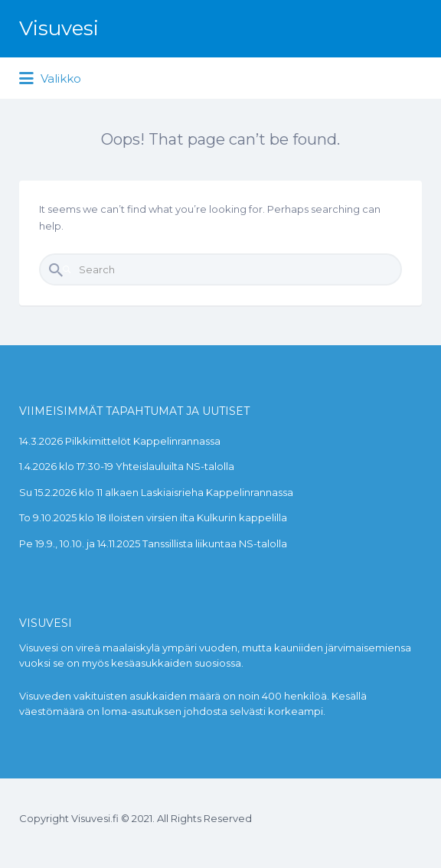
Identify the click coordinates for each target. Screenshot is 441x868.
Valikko (50, 79)
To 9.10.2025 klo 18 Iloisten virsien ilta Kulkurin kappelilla (153, 517)
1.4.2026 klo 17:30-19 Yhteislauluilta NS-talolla (127, 466)
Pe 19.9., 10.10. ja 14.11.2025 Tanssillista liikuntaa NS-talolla (153, 543)
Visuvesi (59, 28)
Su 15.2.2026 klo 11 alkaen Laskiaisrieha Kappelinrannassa (156, 492)
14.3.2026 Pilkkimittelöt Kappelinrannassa (120, 441)
